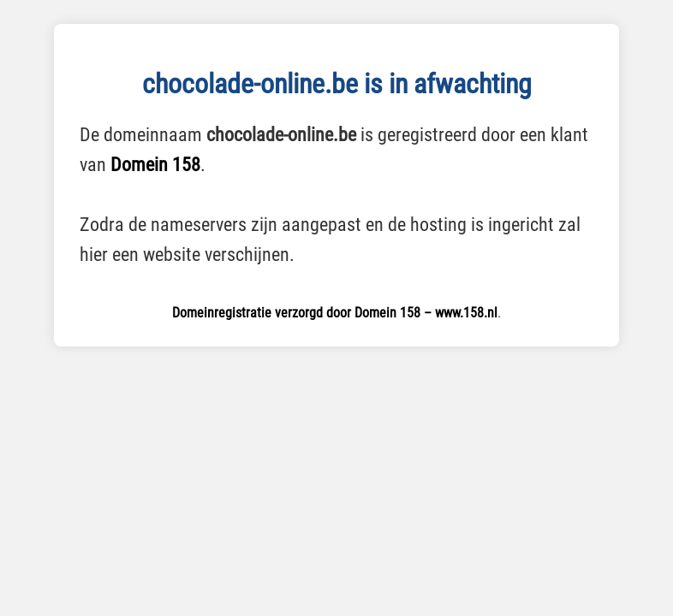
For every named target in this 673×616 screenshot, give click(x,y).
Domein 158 (155, 164)
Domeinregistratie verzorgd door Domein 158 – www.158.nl (335, 313)
